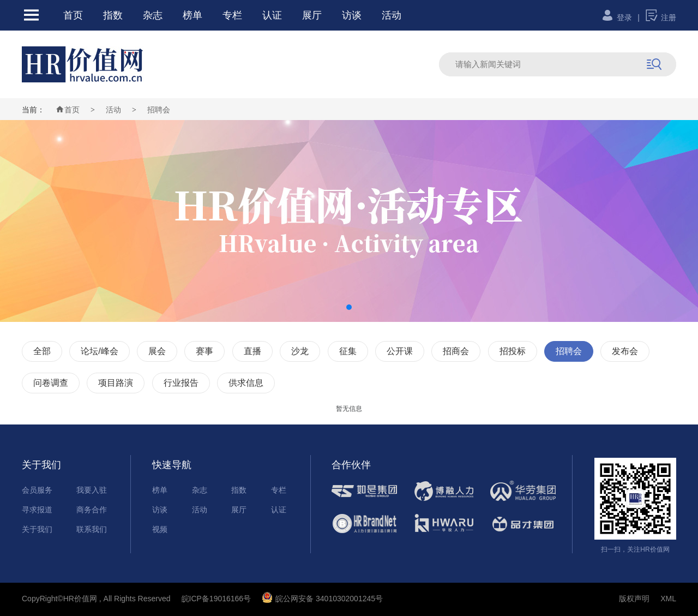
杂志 (153, 15)
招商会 (456, 351)
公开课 (400, 351)
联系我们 (92, 529)
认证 (272, 15)
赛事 (204, 351)
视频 (160, 529)
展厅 (312, 15)
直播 (252, 351)
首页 (73, 15)
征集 (348, 351)
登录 (616, 17)
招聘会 (159, 110)
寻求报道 (37, 510)
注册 (661, 17)
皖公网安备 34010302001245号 (322, 599)
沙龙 (300, 351)
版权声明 (634, 599)
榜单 (192, 15)
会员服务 (37, 490)
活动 (392, 15)
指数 (113, 15)
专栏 (232, 15)
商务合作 (92, 510)
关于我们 (37, 529)
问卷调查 (51, 383)
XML (668, 599)
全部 (42, 351)
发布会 (625, 351)
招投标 (513, 351)
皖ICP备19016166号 (216, 599)
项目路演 (116, 383)
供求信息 (246, 383)
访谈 (352, 15)
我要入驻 (92, 490)
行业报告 (181, 383)
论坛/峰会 (99, 351)
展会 (157, 351)
